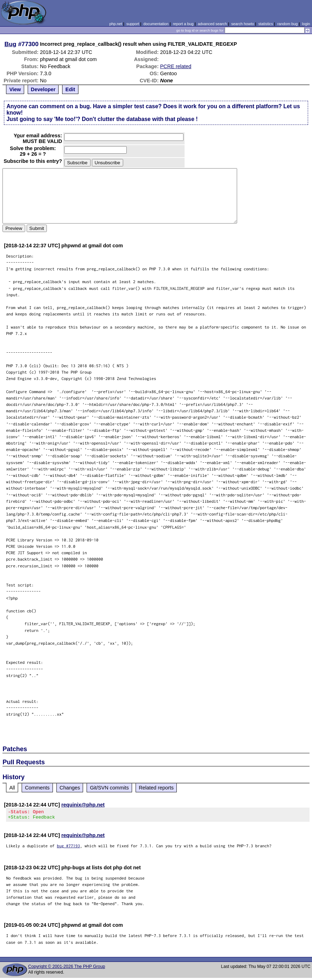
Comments (37, 788)
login (306, 24)
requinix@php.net (83, 805)
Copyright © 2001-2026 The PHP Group (67, 969)
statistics (266, 24)
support (133, 24)
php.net (116, 24)
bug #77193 (68, 848)
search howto (242, 24)
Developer (43, 89)
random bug (288, 24)
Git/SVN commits (109, 788)
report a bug (183, 24)
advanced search (212, 24)
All (12, 788)
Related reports (156, 788)
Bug (11, 44)
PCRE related (176, 66)
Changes (70, 788)
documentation (156, 24)
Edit (70, 89)
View (15, 89)
